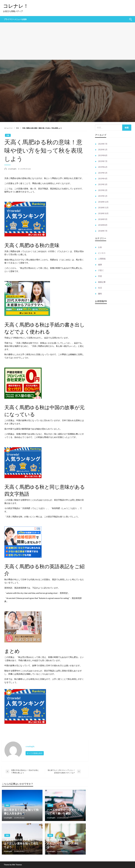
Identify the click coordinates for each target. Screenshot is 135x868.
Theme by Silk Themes (13, 865)
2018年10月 (103, 213)
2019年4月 (103, 179)
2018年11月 (103, 208)
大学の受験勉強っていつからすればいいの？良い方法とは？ (64, 843)
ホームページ (8, 128)
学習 (17, 128)
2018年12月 (103, 202)
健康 (100, 265)
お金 (100, 247)
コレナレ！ (16, 6)
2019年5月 (103, 173)
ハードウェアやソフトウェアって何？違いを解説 (65, 811)
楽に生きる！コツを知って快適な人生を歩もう (21, 811)
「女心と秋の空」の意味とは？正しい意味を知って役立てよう (21, 843)
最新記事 (102, 282)
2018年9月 (103, 219)
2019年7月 (103, 161)
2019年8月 (103, 155)
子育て (101, 270)
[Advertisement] (67, 41)
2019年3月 (103, 184)
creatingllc (12, 169)
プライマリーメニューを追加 (15, 19)
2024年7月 (103, 144)
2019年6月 (103, 167)
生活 (100, 288)
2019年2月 (103, 190)
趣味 (100, 294)
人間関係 (102, 259)
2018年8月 (103, 225)
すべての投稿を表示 (35, 753)
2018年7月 (103, 231)
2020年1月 (103, 150)
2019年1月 (103, 196)
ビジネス (102, 253)
